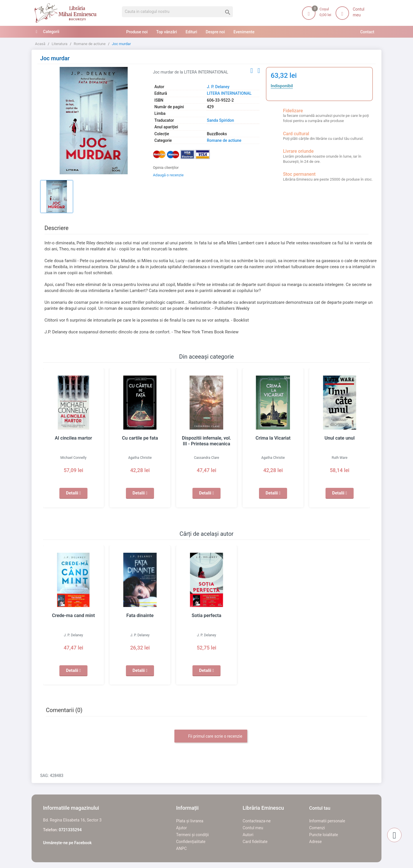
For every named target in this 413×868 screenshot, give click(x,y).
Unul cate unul (340, 438)
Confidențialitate (191, 842)
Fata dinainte (140, 616)
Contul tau (320, 808)
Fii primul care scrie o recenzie (211, 736)
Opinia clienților (166, 168)
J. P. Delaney (218, 87)
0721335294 (70, 830)
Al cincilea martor (74, 438)
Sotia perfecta (207, 616)
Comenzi (317, 828)
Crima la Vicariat (273, 438)
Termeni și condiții (192, 835)
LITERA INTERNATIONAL (229, 93)
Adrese (315, 842)
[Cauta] (177, 12)
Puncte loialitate (324, 835)
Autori (248, 835)
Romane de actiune (224, 140)
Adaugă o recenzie (168, 175)
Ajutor (181, 828)
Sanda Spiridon (220, 120)
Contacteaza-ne (257, 821)
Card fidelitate (255, 842)
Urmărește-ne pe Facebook (67, 843)
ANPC (181, 848)
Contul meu (253, 828)
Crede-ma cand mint (74, 616)
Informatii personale (327, 821)
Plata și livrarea (190, 821)
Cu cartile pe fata (140, 438)
